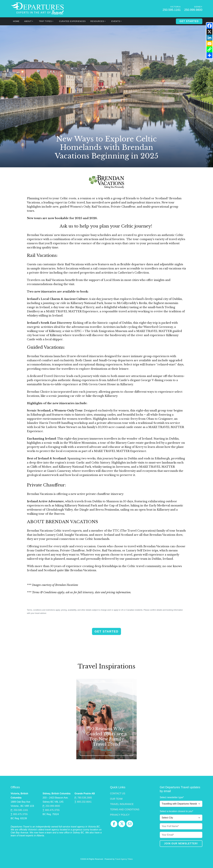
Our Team (116, 799)
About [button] (28, 21)
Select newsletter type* (172, 797)
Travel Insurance (122, 804)
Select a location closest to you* (176, 811)
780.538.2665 (85, 798)
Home (16, 21)
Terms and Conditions (125, 809)
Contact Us (118, 794)
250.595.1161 (172, 10)
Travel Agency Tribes (124, 859)
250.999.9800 (193, 10)
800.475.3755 (20, 814)
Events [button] (116, 21)
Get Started (189, 21)
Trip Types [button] (45, 21)
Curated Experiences (72, 21)
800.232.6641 (84, 802)
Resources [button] (97, 21)
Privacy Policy (120, 815)
